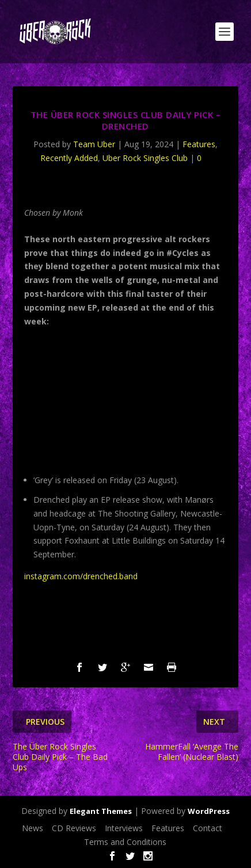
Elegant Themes (101, 811)
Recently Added (69, 158)
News (33, 828)
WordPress (209, 811)
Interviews (124, 828)
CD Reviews (74, 828)
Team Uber (94, 144)
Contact (208, 828)
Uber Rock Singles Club (145, 158)
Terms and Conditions (125, 842)
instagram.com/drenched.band (81, 576)
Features (199, 144)
